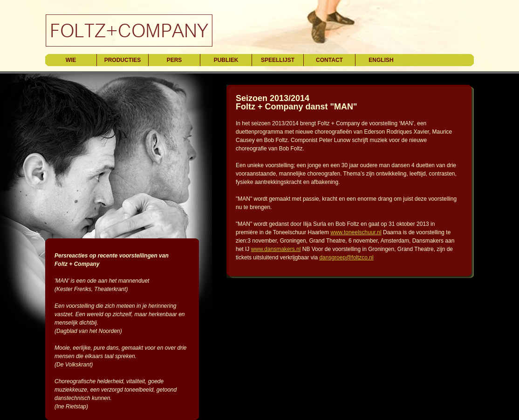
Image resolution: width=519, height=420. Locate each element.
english (381, 60)
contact (329, 60)
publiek (226, 60)
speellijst (278, 60)
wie (71, 60)
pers (174, 60)
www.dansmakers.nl (276, 249)
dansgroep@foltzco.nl (346, 257)
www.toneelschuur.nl (356, 232)
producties (123, 60)
